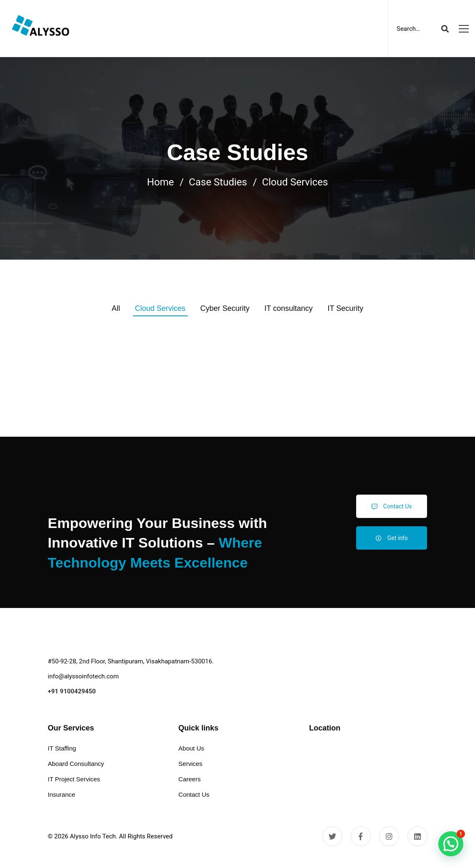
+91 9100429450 (72, 691)
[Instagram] (389, 836)
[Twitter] (332, 836)
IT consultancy (289, 308)
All (116, 308)
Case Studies (218, 182)
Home (161, 182)
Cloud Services (160, 308)
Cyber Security (225, 308)
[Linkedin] (417, 836)
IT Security (346, 308)
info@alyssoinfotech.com (83, 676)
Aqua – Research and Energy (107, 428)
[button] (451, 844)
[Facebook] (361, 836)
